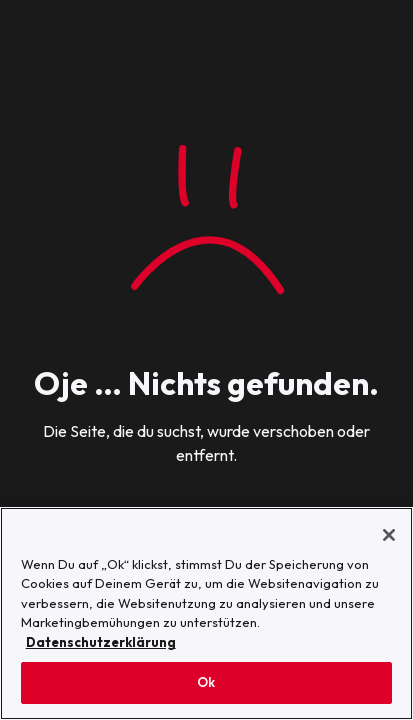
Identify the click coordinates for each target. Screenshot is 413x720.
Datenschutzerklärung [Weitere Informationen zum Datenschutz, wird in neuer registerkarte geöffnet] (101, 642)
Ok (206, 682)
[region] (206, 613)
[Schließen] (389, 535)
